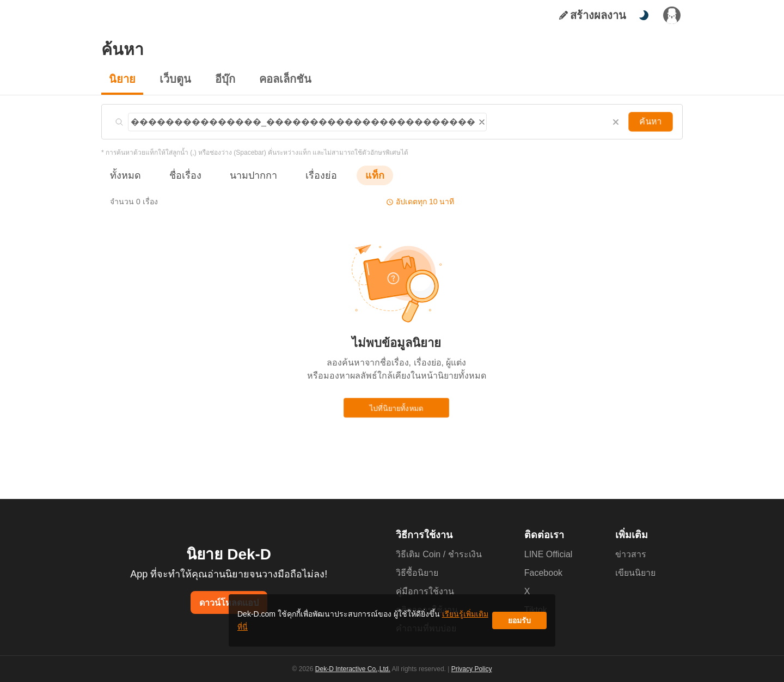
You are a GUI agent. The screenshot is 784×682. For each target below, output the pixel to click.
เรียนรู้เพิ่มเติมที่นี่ (425, 625)
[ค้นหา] (615, 15)
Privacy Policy (470, 669)
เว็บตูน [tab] (181, 15)
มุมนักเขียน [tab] (268, 15)
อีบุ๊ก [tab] (220, 15)
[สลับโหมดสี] (644, 15)
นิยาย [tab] (143, 15)
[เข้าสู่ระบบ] (672, 15)
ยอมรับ (519, 625)
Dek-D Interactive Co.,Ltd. (354, 669)
